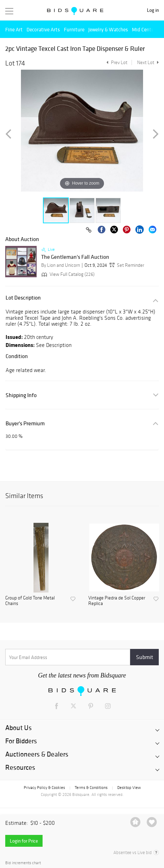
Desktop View (129, 788)
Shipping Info (21, 395)
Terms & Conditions (91, 788)
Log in (153, 10)
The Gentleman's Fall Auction (75, 257)
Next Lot (148, 63)
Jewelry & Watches (108, 29)
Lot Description (23, 298)
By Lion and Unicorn (61, 265)
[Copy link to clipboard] (89, 230)
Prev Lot (116, 63)
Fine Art (14, 29)
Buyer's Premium (25, 423)
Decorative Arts (43, 29)
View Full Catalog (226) (67, 274)
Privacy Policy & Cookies (44, 788)
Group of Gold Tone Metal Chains (30, 601)
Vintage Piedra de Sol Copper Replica (117, 601)
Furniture (74, 29)
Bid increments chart (23, 863)
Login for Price (24, 841)
